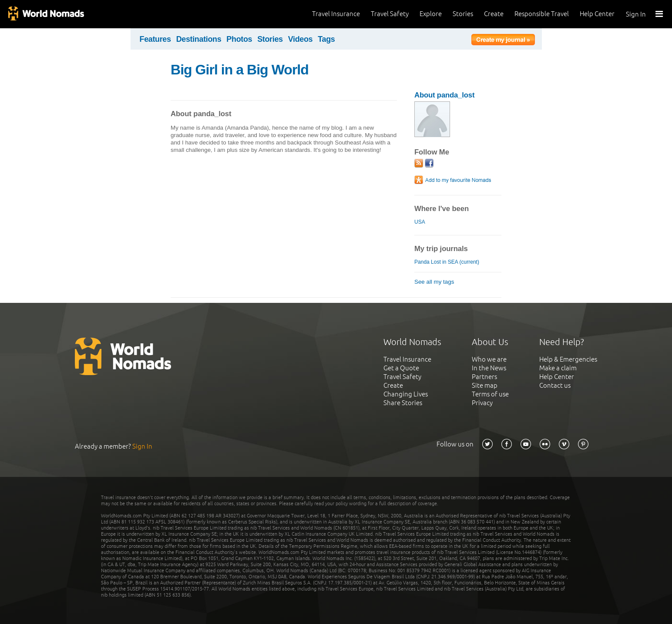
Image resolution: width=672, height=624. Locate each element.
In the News (489, 368)
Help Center (597, 14)
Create (494, 14)
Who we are (489, 359)
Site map (485, 385)
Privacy (482, 403)
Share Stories (403, 403)
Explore (431, 14)
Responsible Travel (542, 14)
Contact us (555, 385)
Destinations (199, 39)
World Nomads (46, 14)
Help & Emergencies (568, 359)
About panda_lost (444, 95)
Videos (301, 39)
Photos (239, 39)
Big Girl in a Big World (240, 70)
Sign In (636, 14)
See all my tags (434, 282)
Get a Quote (401, 368)
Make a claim (558, 368)
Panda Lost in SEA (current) (447, 262)
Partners (484, 377)
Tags (326, 39)
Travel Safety (390, 14)
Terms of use (490, 394)
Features (155, 39)
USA (420, 222)
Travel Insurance (336, 14)
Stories (463, 14)
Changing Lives (406, 394)
